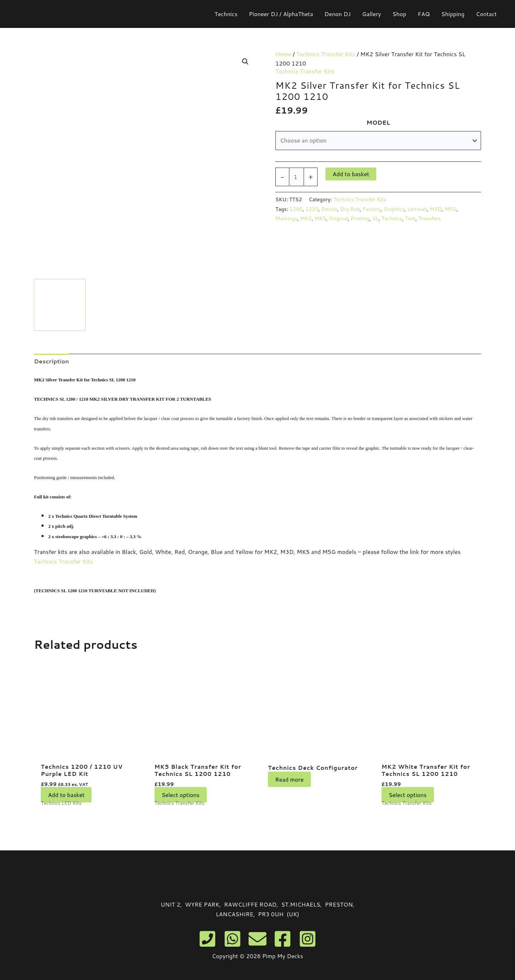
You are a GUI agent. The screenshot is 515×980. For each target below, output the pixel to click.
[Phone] (207, 939)
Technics (392, 218)
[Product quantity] (296, 177)
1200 (296, 209)
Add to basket (351, 174)
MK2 (306, 218)
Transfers (429, 218)
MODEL (378, 122)
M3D (436, 209)
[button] (245, 62)
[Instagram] (308, 939)
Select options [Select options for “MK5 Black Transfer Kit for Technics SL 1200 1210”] (181, 795)
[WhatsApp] (232, 939)
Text (410, 218)
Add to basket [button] (66, 795)
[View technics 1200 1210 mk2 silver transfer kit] (60, 305)
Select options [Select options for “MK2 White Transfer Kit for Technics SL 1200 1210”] (408, 795)
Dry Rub (350, 209)
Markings (286, 218)
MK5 (320, 218)
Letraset (417, 209)
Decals (329, 209)
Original (339, 218)
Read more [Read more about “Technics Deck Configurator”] (289, 786)
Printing (360, 218)
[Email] (257, 939)
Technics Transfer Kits (326, 54)
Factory (372, 209)
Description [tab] (51, 361)
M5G (451, 209)
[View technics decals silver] (117, 305)
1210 (312, 209)
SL (376, 218)
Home (283, 54)
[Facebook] (283, 939)
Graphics (394, 209)
